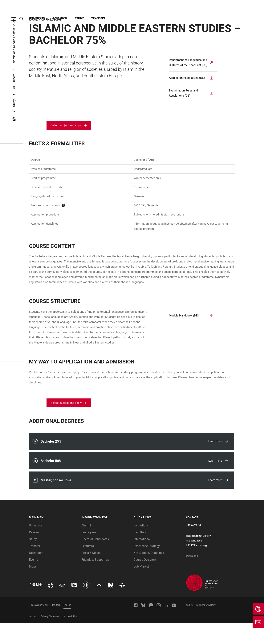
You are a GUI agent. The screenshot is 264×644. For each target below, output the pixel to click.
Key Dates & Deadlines (149, 574)
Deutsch (56, 626)
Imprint (33, 637)
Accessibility (70, 637)
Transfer (98, 18)
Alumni (86, 546)
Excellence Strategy (147, 567)
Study (79, 18)
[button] (53, 538)
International (142, 560)
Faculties (140, 553)
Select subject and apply (66, 146)
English (67, 626)
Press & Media (91, 574)
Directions (192, 577)
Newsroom (36, 574)
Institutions (141, 546)
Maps (33, 587)
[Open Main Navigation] (15, 19)
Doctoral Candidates (95, 560)
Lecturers (88, 567)
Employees (89, 553)
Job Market (141, 587)
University (37, 18)
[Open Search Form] (23, 19)
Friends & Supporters (95, 581)
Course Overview (145, 581)
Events (33, 581)
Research (60, 18)
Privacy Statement (50, 637)
